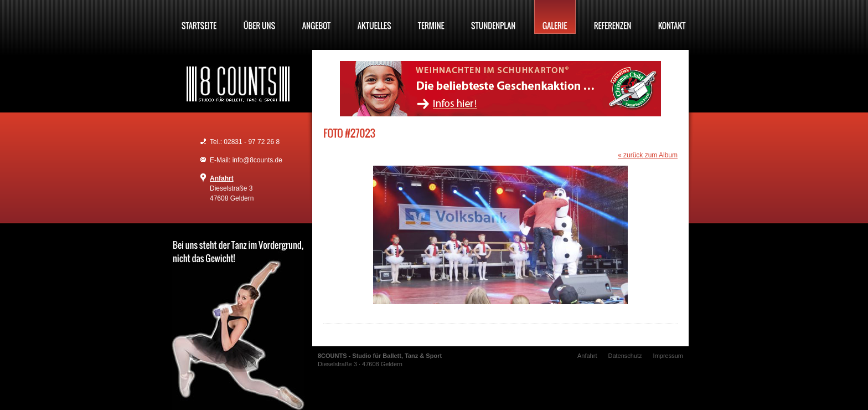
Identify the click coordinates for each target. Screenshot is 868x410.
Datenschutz (625, 356)
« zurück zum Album (648, 155)
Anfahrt (222, 178)
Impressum (668, 356)
